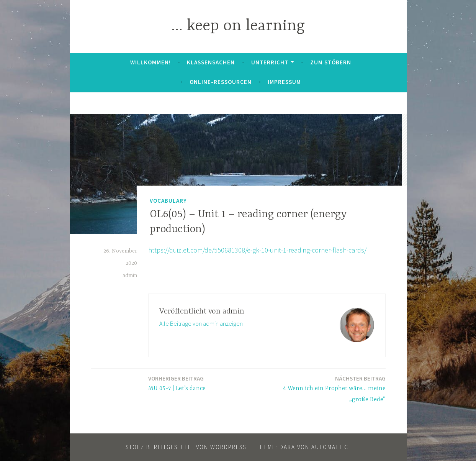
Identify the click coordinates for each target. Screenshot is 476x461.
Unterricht (270, 62)
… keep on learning (238, 26)
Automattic (330, 447)
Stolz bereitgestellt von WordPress (186, 447)
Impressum (284, 82)
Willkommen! (150, 62)
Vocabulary (168, 200)
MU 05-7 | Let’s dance (177, 383)
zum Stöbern (331, 62)
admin (130, 276)
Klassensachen (211, 62)
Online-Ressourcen (221, 82)
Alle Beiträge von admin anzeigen (201, 323)
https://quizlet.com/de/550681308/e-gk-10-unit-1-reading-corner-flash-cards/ (257, 250)
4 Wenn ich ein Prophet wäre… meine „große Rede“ (329, 389)
